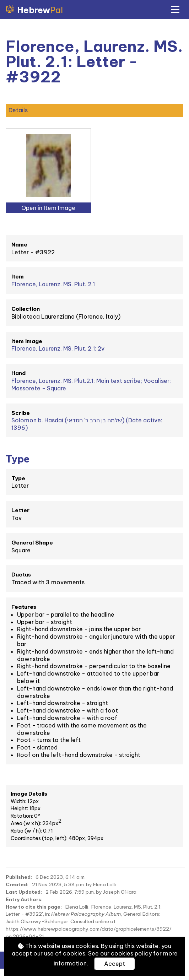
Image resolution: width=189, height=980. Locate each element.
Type (18, 478)
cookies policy (131, 953)
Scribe (21, 413)
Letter (20, 510)
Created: (17, 884)
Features (24, 607)
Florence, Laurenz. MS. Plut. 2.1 (53, 284)
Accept (115, 964)
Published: (19, 877)
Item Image (27, 341)
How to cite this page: (34, 907)
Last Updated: (24, 892)
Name (19, 245)
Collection (26, 309)
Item (18, 277)
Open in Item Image (48, 208)
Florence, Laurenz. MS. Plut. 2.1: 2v (58, 348)
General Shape (32, 543)
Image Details (29, 794)
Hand (18, 373)
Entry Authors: (24, 899)
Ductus (21, 575)
